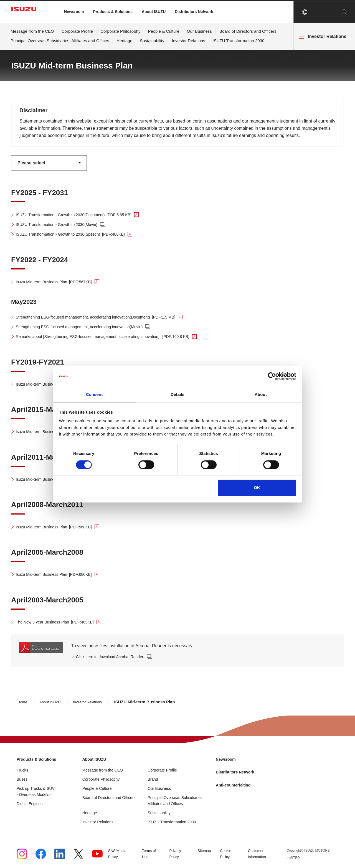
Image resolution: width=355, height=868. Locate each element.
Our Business (199, 31)
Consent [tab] (94, 394)
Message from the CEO (32, 31)
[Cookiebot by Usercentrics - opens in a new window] (272, 376)
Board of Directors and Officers (248, 31)
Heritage (124, 41)
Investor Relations (189, 41)
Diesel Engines (30, 803)
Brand (153, 779)
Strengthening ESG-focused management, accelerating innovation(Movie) (89, 327)
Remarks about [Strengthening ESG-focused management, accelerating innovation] (116, 336)
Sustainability (152, 41)
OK (257, 488)
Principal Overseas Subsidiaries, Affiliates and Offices (60, 41)
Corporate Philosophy (120, 31)
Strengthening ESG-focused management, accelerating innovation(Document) (107, 317)
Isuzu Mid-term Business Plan (60, 282)
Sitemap (206, 851)
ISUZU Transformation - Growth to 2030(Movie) (63, 224)
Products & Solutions (113, 12)
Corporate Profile (77, 31)
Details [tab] (177, 394)
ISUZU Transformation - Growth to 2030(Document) (83, 215)
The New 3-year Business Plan (61, 622)
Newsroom (74, 12)
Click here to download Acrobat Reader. (116, 657)
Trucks (22, 770)
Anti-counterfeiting (236, 785)
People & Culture (163, 31)
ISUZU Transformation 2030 (239, 41)
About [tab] (261, 394)
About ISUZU (154, 12)
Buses (22, 779)
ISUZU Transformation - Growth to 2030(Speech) (79, 234)
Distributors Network (194, 12)
